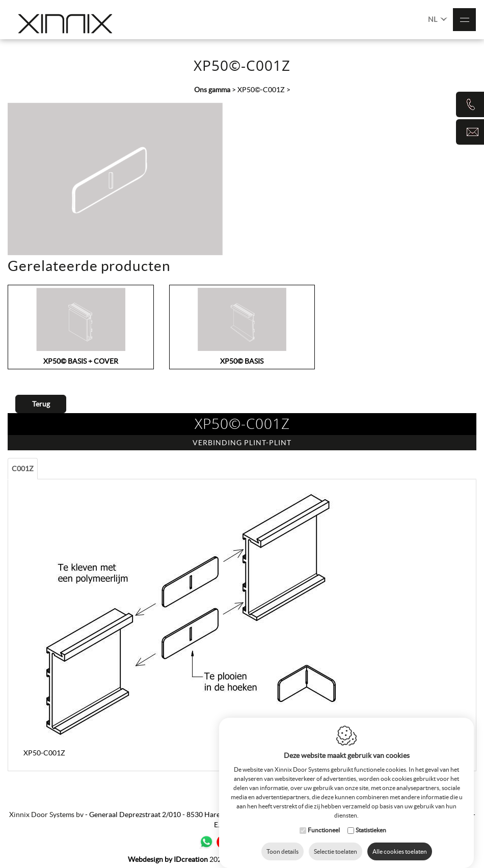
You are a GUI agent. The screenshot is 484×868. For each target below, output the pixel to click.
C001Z (23, 469)
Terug (41, 404)
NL (438, 19)
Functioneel (324, 825)
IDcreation (168, 859)
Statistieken (371, 825)
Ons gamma (212, 90)
